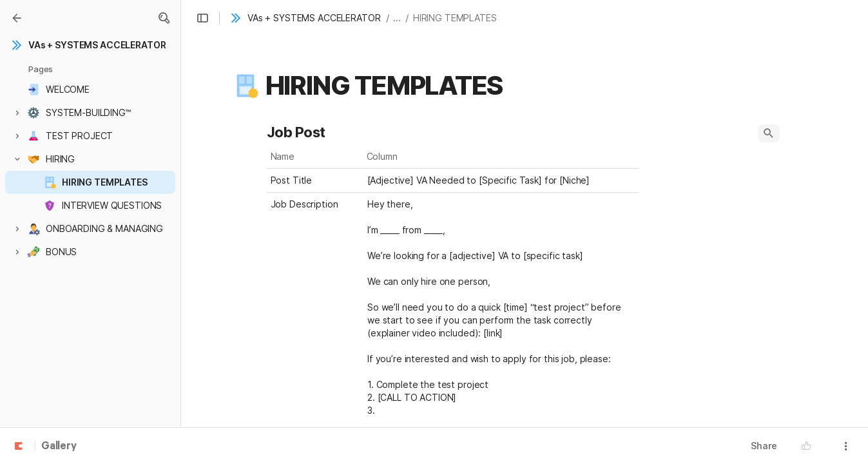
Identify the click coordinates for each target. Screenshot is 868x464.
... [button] (397, 18)
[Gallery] (17, 18)
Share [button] (764, 446)
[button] (164, 18)
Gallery (59, 447)
